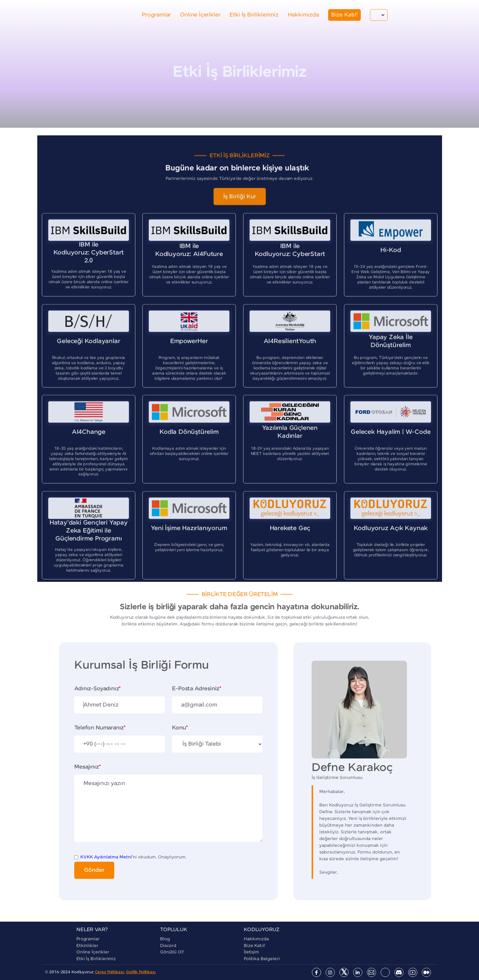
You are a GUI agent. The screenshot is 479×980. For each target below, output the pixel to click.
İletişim (251, 952)
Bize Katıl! (254, 946)
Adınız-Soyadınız (97, 689)
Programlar (88, 939)
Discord (168, 946)
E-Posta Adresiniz (197, 689)
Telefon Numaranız (100, 728)
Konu (180, 728)
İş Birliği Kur (240, 201)
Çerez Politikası (109, 972)
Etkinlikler (87, 946)
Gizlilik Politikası (141, 972)
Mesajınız (87, 767)
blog (165, 939)
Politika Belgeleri (262, 959)
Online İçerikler (93, 952)
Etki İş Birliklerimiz (96, 959)
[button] (379, 15)
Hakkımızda (256, 939)
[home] (67, 15)
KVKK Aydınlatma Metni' (107, 857)
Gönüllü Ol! (172, 952)
